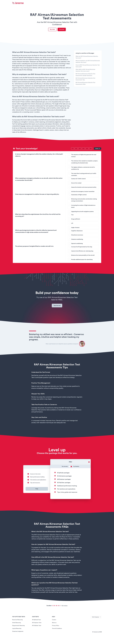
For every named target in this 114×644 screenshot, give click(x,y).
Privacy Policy (56, 632)
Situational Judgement (18, 638)
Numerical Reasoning (18, 626)
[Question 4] (83, 149)
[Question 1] (73, 149)
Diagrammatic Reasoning (19, 632)
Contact (54, 626)
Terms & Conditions (57, 635)
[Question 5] (87, 149)
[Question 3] (80, 149)
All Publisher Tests (37, 632)
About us (54, 629)
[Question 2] (76, 149)
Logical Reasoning (17, 635)
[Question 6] (91, 149)
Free (37, 495)
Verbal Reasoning (17, 629)
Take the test (57, 312)
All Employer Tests (37, 629)
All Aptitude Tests (37, 626)
